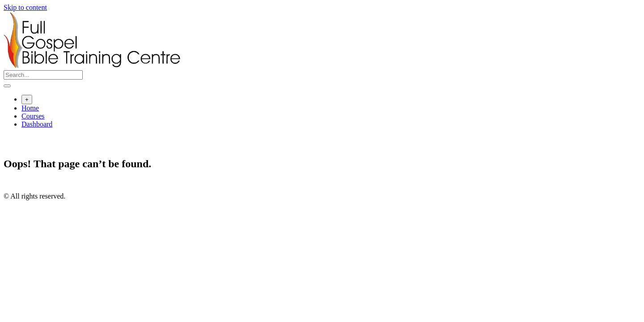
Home (30, 108)
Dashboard (37, 124)
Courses (33, 116)
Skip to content (25, 7)
